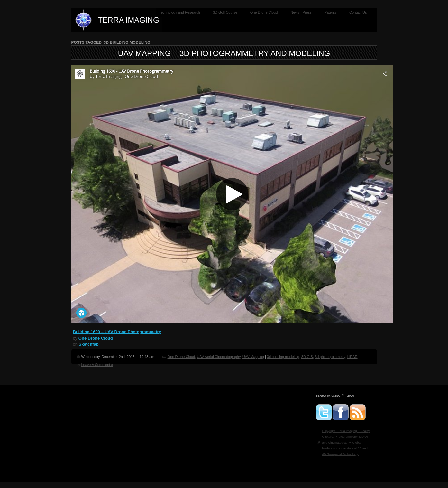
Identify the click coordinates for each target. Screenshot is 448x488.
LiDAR (352, 357)
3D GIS (307, 357)
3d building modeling (283, 357)
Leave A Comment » (97, 365)
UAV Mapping (253, 357)
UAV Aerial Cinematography (219, 357)
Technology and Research (180, 12)
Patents (330, 12)
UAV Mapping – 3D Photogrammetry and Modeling (224, 53)
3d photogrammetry (330, 357)
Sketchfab (89, 344)
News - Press (301, 12)
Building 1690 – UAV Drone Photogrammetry (117, 332)
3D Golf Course (225, 12)
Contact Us (358, 12)
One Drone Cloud (264, 12)
